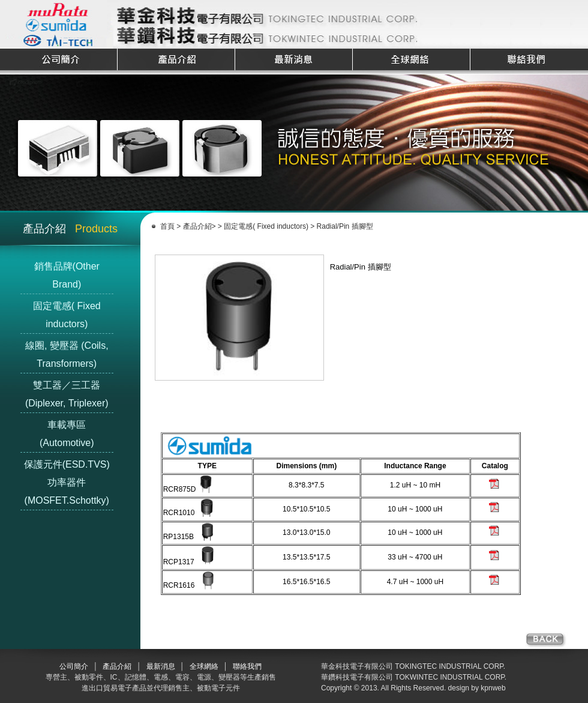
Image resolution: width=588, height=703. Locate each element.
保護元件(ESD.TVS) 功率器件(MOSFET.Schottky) (67, 482)
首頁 (167, 226)
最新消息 (161, 666)
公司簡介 (74, 666)
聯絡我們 (247, 666)
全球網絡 (204, 666)
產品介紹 (197, 226)
